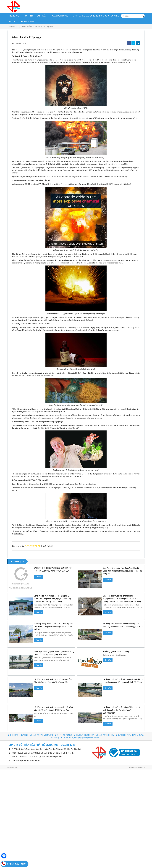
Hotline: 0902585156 (14, 864)
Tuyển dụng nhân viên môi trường (91, 645)
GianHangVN (141, 735)
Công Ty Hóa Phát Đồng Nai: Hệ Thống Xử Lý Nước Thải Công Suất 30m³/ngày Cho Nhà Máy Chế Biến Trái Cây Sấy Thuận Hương (52, 599)
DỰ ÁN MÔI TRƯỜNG (60, 16)
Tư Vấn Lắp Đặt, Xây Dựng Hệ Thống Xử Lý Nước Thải (95, 16)
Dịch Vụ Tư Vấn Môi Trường (22, 21)
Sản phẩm (42, 16)
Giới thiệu (29, 16)
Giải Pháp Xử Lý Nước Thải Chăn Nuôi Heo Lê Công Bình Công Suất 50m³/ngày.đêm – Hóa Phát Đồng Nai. (123, 571)
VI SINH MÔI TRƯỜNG (63, 703)
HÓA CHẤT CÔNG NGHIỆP (84, 703)
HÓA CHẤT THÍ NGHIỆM (105, 703)
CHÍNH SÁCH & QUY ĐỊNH (18, 703)
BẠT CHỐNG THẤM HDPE (126, 703)
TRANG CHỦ (14, 16)
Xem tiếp (39, 577)
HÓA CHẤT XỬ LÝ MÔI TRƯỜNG (41, 703)
